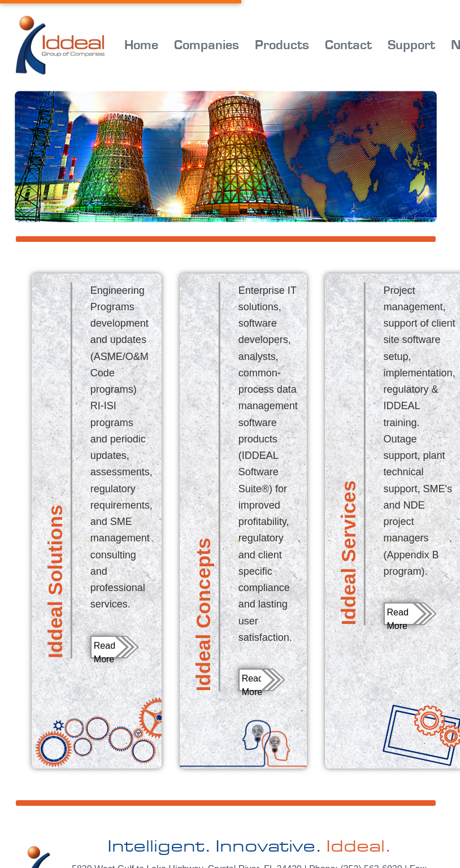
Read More (105, 650)
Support (411, 45)
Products (282, 45)
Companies (207, 45)
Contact (348, 45)
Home (141, 45)
